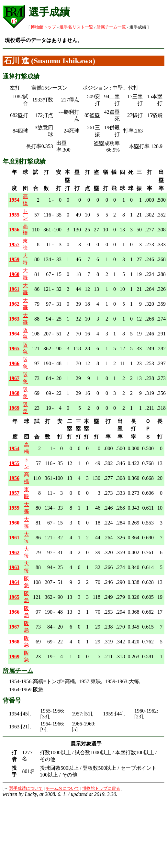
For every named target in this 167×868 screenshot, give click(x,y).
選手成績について (26, 789)
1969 (14, 408)
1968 (14, 393)
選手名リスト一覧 (76, 27)
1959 (14, 259)
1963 (14, 319)
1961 (14, 289)
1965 (14, 349)
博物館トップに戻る (101, 789)
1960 (14, 274)
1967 (14, 378)
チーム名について (62, 789)
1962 (14, 304)
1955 (14, 215)
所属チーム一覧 (111, 27)
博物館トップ (43, 27)
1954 (14, 200)
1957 (14, 244)
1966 (14, 363)
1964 (14, 334)
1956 (14, 230)
